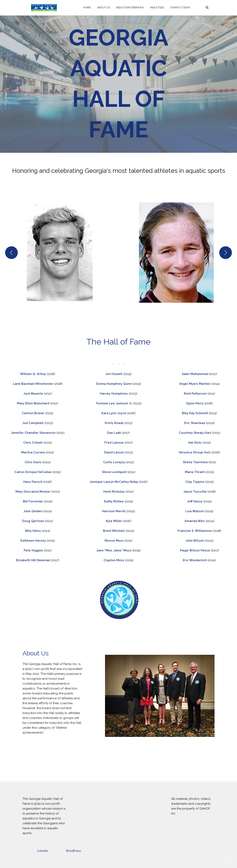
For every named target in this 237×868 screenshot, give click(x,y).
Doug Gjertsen (33, 521)
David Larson (115, 452)
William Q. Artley (34, 374)
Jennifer (17, 433)
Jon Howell (114, 374)
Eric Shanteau (195, 423)
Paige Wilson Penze (195, 550)
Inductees (157, 7)
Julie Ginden (33, 511)
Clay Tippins (195, 482)
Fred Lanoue (115, 443)
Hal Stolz (195, 443)
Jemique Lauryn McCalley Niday (114, 482)
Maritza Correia (33, 452)
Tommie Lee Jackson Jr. (114, 403)
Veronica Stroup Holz (195, 452)
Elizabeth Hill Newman (34, 560)
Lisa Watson (195, 511)
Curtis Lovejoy (115, 462)
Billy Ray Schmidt (195, 413)
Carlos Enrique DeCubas (34, 472)
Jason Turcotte (195, 492)
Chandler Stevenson (40, 433)
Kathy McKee (114, 501)
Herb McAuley (114, 492)
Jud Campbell (33, 423)
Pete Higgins (34, 550)
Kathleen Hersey (34, 541)
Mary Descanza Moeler (33, 492)
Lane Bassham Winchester (33, 384)
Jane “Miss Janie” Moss (114, 550)
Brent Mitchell (114, 531)
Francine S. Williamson (195, 531)
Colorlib (42, 851)
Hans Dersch (33, 482)
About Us (103, 7)
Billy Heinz (33, 531)
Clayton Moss (114, 560)
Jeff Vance (195, 501)
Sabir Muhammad (195, 374)
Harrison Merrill (114, 511)
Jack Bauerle (34, 394)
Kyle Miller (114, 521)
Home (87, 7)
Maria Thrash (195, 472)
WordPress (73, 851)
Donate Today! (180, 7)
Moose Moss (114, 541)
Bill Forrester (33, 501)
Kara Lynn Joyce (114, 413)
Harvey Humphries (114, 394)
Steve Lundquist (115, 472)
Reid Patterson (196, 394)
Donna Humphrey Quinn (114, 384)
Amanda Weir (195, 521)
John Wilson (195, 541)
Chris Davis (34, 462)
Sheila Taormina (195, 462)
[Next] (226, 253)
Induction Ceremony (130, 7)
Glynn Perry (195, 403)
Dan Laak (114, 433)
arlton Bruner (35, 413)
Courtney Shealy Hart (195, 433)
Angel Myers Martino (195, 384)
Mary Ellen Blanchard (33, 403)
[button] (61, 253)
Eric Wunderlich (195, 560)
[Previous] (11, 253)
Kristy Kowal (115, 423)
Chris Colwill (33, 443)
